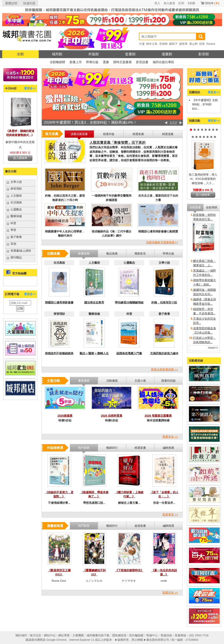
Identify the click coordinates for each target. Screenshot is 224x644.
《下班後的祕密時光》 (129, 570)
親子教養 (16, 237)
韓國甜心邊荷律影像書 (59, 302)
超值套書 (140, 526)
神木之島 (152, 44)
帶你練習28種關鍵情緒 (129, 302)
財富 (202, 44)
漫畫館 (167, 54)
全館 (20, 54)
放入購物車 (20, 158)
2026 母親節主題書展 (158, 416)
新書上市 (76, 62)
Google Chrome (56, 640)
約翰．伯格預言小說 (164, 302)
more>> (213, 348)
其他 (13, 244)
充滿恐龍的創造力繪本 (164, 353)
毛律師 (163, 44)
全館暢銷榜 (58, 62)
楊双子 (173, 44)
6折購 (191, 3)
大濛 (142, 44)
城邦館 (57, 54)
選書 (106, 62)
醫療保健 (16, 216)
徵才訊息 (35, 635)
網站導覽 (64, 635)
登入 (157, 3)
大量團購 (78, 635)
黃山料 (193, 44)
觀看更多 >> (170, 437)
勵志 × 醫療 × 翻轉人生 (94, 353)
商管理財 (16, 189)
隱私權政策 (119, 635)
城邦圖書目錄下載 (98, 635)
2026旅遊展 (65, 416)
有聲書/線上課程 (21, 251)
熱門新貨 (84, 526)
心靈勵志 (16, 209)
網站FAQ (50, 635)
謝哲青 (183, 44)
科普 (13, 223)
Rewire (211, 44)
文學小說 (16, 182)
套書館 (130, 54)
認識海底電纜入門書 (129, 353)
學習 (13, 230)
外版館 (94, 54)
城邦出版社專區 (163, 62)
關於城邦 (21, 635)
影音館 (204, 54)
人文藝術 (16, 196)
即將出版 (92, 62)
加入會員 (169, 3)
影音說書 (142, 62)
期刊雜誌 (16, 257)
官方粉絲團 (19, 273)
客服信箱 (166, 635)
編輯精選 (168, 526)
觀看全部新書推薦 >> (165, 370)
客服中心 (152, 635)
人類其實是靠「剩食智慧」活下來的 (117, 143)
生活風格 (16, 202)
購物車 (212, 3)
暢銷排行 (112, 526)
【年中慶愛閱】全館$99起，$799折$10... (205, 104)
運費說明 (11, 3)
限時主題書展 (122, 62)
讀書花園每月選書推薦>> (162, 242)
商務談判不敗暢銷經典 (59, 353)
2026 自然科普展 (112, 416)
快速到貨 (29, 3)
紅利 (181, 3)
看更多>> (30, 88)
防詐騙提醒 (136, 635)
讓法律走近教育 (94, 302)
